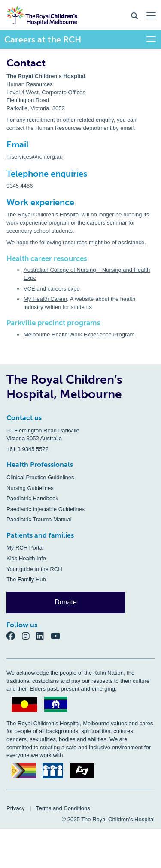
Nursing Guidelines (30, 488)
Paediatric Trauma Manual (39, 519)
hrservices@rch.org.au (35, 157)
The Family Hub (26, 579)
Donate (66, 602)
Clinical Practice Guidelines (40, 477)
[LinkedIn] (43, 636)
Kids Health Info (26, 558)
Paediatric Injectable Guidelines (46, 509)
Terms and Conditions (63, 808)
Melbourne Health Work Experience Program (79, 335)
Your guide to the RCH (34, 569)
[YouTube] (58, 636)
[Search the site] (134, 15)
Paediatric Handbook (32, 498)
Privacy (16, 808)
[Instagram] (29, 636)
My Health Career (45, 299)
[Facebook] (14, 636)
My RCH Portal (25, 548)
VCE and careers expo (52, 289)
